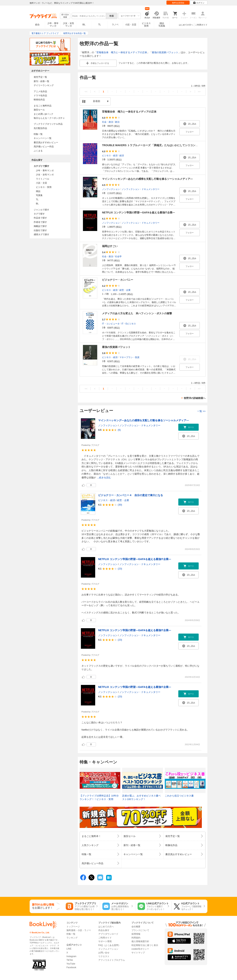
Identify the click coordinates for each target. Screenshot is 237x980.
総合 (37, 25)
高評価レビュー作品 (44, 147)
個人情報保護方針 (140, 941)
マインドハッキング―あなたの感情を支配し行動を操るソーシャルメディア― (147, 179)
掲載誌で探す (40, 226)
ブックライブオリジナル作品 (48, 124)
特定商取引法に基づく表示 (145, 945)
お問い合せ (104, 953)
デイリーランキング (44, 85)
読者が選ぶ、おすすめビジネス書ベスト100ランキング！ (141, 798)
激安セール (39, 110)
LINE (69, 949)
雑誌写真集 (162, 25)
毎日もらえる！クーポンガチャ (49, 118)
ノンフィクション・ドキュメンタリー (141, 189)
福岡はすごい (110, 246)
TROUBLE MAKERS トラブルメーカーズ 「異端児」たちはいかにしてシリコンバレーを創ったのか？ (162, 145)
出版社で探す (40, 230)
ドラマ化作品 (40, 96)
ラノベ (115, 25)
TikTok (70, 960)
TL (99, 25)
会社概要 (136, 927)
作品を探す (104, 930)
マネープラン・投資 (129, 357)
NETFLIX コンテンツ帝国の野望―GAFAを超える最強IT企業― (138, 212)
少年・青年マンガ (53, 25)
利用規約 (136, 938)
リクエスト (104, 956)
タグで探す (39, 214)
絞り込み (65, 16)
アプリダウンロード (108, 934)
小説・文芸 (131, 25)
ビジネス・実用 (44, 187)
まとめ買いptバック (44, 114)
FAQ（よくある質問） (109, 945)
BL (84, 24)
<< (86, 92)
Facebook (71, 967)
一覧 (201, 411)
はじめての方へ (186, 25)
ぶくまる (38, 151)
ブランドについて (140, 930)
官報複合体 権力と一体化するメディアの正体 (122, 52)
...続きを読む (104, 478)
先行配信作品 (40, 128)
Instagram (71, 956)
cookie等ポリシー (140, 949)
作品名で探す (40, 218)
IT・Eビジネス (129, 324)
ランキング (72, 938)
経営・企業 (125, 290)
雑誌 (38, 191)
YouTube (71, 964)
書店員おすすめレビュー (46, 142)
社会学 (118, 256)
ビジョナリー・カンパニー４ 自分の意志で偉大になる (131, 495)
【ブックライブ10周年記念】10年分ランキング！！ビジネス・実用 (99, 798)
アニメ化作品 (40, 91)
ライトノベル (43, 179)
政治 (117, 122)
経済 (122, 155)
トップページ (73, 927)
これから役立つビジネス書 (179, 796)
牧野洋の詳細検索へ (195, 398)
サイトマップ (138, 953)
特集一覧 (38, 134)
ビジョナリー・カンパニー (118, 280)
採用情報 (136, 934)
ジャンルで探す (41, 210)
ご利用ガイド (201, 25)
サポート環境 (105, 941)
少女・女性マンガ (69, 25)
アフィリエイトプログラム (112, 960)
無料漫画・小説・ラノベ (79, 930)
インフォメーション (108, 949)
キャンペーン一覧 (43, 138)
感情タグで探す (41, 234)
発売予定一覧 (40, 77)
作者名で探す (40, 222)
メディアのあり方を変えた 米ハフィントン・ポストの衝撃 (137, 313)
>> (199, 92)
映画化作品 (39, 100)
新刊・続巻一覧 (41, 81)
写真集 (39, 195)
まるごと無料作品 (43, 106)
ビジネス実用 (146, 25)
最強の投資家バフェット (165, 52)
